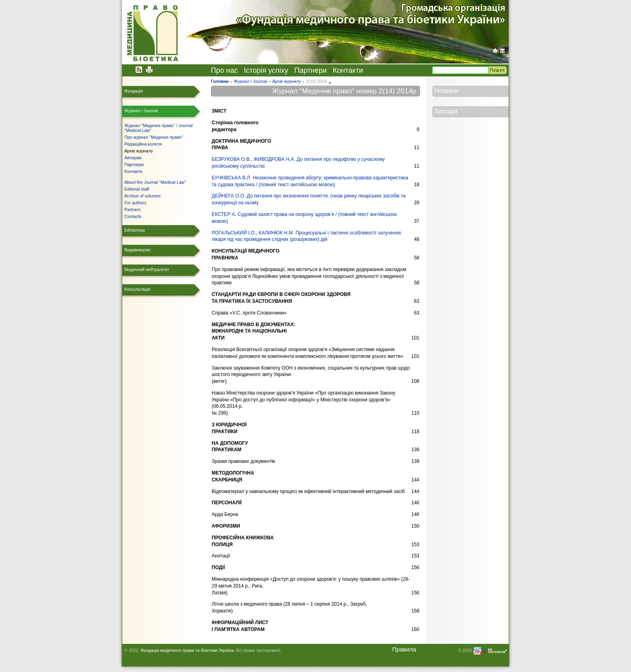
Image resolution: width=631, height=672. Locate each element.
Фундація (134, 91)
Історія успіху (266, 70)
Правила (404, 649)
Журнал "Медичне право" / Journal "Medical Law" (159, 128)
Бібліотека (135, 230)
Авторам (133, 158)
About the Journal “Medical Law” (155, 182)
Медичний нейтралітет (147, 269)
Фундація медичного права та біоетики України (187, 650)
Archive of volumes (142, 196)
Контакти (348, 70)
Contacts (133, 216)
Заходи (446, 111)
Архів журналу (286, 81)
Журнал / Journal (251, 81)
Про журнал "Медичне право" (154, 137)
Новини (446, 90)
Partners (132, 210)
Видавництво (137, 250)
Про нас (224, 70)
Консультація (137, 289)
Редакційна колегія (143, 144)
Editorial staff (137, 189)
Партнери (310, 70)
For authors (135, 203)
